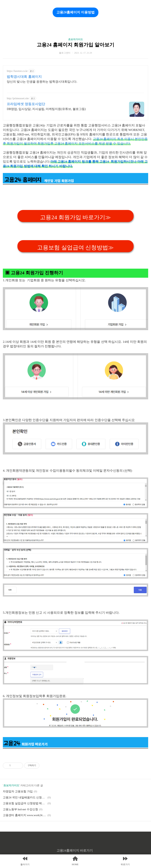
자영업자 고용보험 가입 (18, 791)
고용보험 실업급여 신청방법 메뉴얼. (25, 803)
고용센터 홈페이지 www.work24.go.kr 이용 (25, 815)
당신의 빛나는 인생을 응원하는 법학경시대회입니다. (42, 82)
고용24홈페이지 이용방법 (76, 12)
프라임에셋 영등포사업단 (26, 104)
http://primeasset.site (18, 98)
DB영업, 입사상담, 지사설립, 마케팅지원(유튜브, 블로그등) (46, 109)
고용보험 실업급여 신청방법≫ (75, 247)
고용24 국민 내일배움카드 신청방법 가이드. (25, 797)
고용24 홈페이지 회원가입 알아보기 (75, 45)
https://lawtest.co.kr (17, 71)
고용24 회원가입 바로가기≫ (75, 217)
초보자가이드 (75, 39)
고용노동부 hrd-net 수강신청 (20, 809)
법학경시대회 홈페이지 (24, 77)
